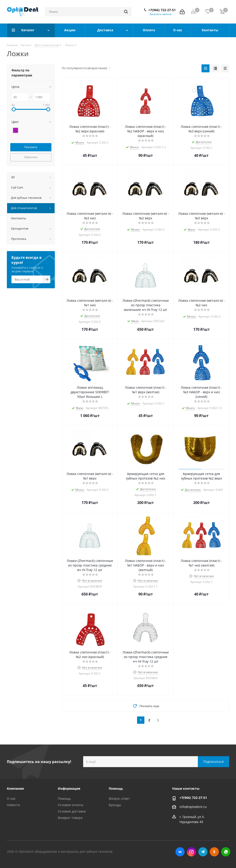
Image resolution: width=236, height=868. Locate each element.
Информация (69, 788)
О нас (11, 799)
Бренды (115, 805)
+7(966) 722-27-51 (162, 10)
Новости (13, 805)
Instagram (191, 852)
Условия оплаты (71, 805)
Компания (15, 788)
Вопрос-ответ (119, 799)
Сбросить (31, 157)
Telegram (203, 852)
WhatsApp (226, 852)
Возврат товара (70, 818)
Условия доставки (72, 811)
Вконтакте (180, 852)
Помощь (64, 799)
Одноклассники (214, 852)
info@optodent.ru (193, 807)
